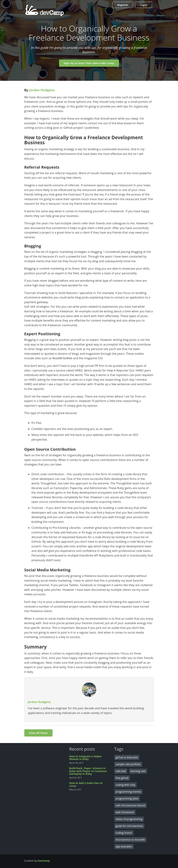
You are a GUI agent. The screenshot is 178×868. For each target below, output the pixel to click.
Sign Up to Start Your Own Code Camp (89, 63)
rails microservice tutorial (131, 805)
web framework (125, 812)
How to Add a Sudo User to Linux (86, 784)
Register (123, 5)
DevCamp (44, 861)
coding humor (124, 833)
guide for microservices (129, 826)
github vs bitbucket (127, 757)
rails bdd (121, 771)
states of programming (129, 819)
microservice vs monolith (130, 840)
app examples (124, 846)
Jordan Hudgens (42, 90)
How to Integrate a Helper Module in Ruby (86, 758)
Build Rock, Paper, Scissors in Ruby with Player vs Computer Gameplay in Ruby (88, 771)
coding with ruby (126, 785)
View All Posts (39, 733)
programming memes (128, 792)
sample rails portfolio (128, 764)
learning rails (138, 771)
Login (143, 5)
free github (122, 778)
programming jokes (127, 798)
